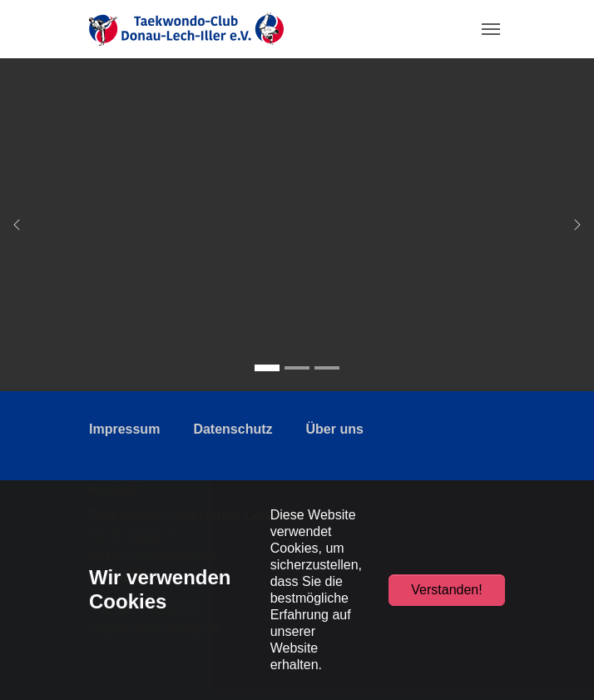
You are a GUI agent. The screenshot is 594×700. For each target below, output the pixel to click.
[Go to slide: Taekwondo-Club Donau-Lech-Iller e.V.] (267, 368)
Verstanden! (446, 590)
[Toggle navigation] (491, 29)
